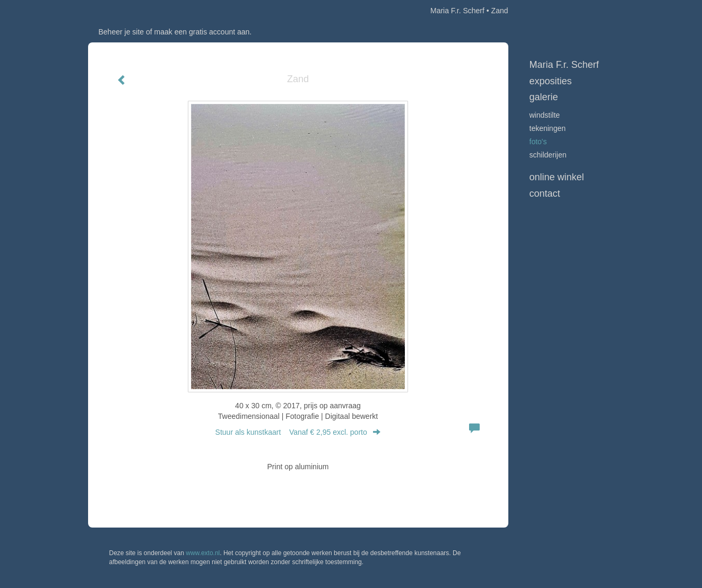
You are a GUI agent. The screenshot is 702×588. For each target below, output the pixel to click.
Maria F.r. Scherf (457, 11)
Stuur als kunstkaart (298, 432)
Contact (545, 194)
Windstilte (545, 115)
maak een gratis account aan (202, 32)
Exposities (551, 81)
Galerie (544, 97)
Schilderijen (548, 155)
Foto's (538, 142)
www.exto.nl (203, 553)
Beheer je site (122, 32)
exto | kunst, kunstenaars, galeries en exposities (118, 11)
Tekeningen (548, 128)
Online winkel (557, 177)
